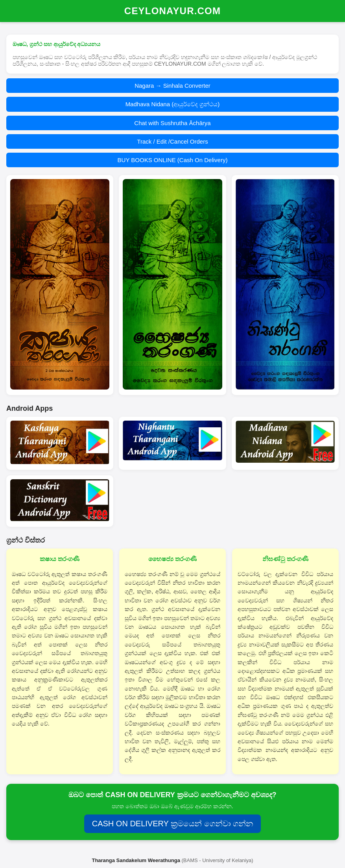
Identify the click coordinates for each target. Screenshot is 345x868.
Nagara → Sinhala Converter (172, 86)
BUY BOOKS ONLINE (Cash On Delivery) (173, 160)
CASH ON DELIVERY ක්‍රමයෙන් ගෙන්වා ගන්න (173, 824)
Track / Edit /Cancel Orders (172, 141)
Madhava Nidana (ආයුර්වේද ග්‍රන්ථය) (173, 104)
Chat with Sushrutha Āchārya (172, 123)
